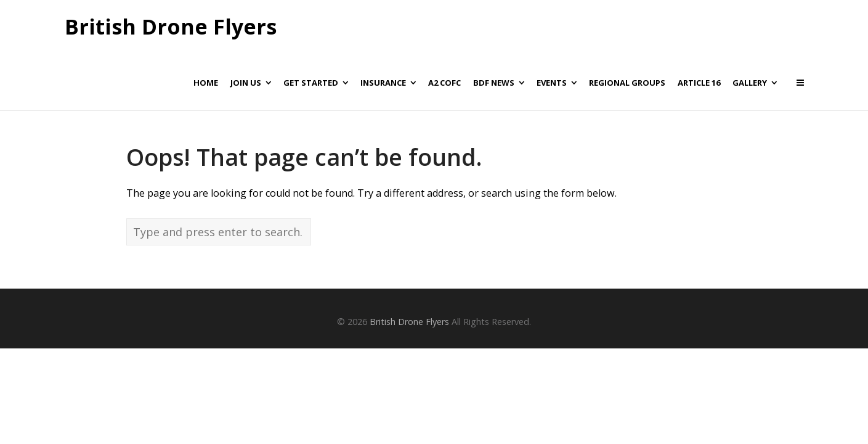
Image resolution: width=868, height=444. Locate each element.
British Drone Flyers (171, 27)
